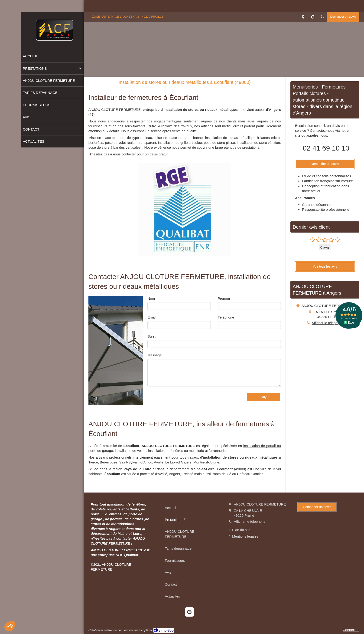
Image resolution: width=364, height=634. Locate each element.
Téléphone (226, 317)
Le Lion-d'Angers (178, 462)
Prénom (224, 298)
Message (154, 355)
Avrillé (159, 462)
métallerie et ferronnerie (207, 451)
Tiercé (93, 462)
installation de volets (131, 451)
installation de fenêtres (166, 451)
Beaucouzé (109, 462)
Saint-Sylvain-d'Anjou (136, 462)
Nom (151, 298)
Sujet (151, 336)
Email (152, 317)
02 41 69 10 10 (326, 148)
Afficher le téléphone (328, 323)
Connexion (351, 630)
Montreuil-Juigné (206, 462)
